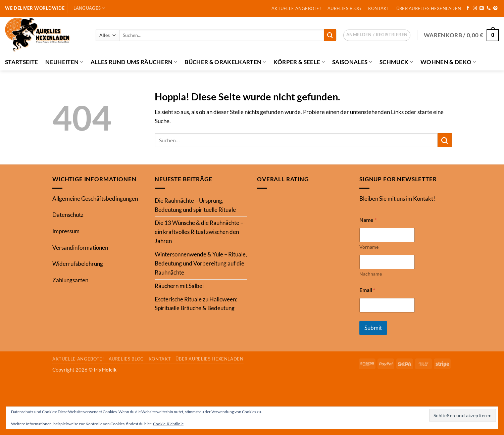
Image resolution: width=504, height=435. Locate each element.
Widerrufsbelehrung (78, 264)
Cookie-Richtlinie (168, 424)
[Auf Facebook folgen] (468, 8)
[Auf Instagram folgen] (475, 8)
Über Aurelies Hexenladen (429, 8)
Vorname (369, 247)
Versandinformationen (80, 248)
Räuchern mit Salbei (179, 286)
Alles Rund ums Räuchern (134, 62)
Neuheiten (64, 62)
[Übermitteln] (330, 35)
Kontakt (379, 8)
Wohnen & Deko (448, 62)
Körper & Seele (299, 62)
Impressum (66, 231)
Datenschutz (68, 215)
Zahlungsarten (70, 280)
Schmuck (396, 62)
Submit (373, 328)
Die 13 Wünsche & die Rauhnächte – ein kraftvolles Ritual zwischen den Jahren (199, 232)
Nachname (371, 274)
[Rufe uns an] (489, 8)
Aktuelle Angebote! (296, 8)
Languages (89, 8)
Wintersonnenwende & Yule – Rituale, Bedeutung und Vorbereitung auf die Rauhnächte (201, 263)
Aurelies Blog (344, 8)
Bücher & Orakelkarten (225, 62)
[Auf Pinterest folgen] (495, 8)
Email (367, 290)
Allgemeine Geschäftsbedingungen (95, 199)
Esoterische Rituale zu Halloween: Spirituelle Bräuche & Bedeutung (196, 304)
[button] (377, 35)
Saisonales (352, 62)
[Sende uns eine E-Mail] (482, 8)
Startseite (21, 62)
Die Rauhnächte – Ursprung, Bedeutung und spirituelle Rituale (195, 205)
